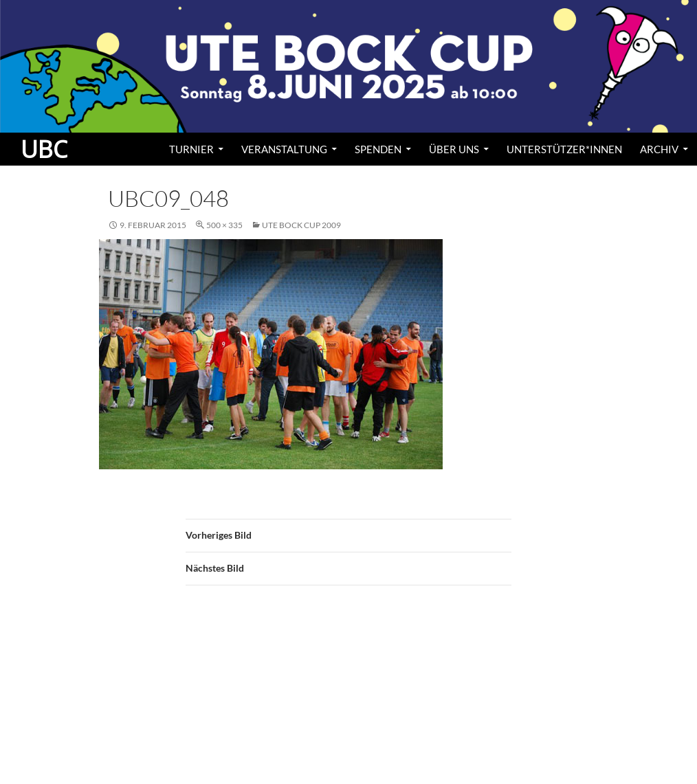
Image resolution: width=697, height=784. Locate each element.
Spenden (378, 149)
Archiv (659, 149)
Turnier (191, 149)
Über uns (454, 149)
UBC (44, 149)
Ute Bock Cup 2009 (301, 225)
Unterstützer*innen (564, 149)
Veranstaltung (284, 149)
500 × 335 (224, 225)
